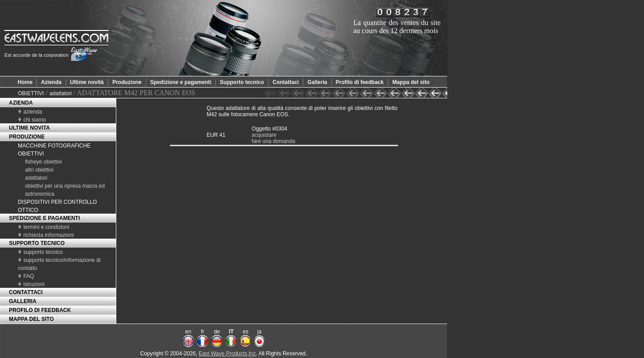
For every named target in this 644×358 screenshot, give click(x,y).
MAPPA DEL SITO (31, 319)
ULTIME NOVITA (30, 128)
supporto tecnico (43, 252)
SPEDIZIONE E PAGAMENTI (44, 218)
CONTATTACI (26, 292)
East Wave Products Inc (227, 354)
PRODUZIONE (27, 137)
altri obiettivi (39, 170)
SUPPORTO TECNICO (37, 243)
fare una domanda (273, 141)
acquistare (264, 135)
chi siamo (35, 120)
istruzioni (34, 284)
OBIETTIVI (31, 93)
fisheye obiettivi (43, 162)
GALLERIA (23, 301)
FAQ (29, 276)
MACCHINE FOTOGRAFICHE (54, 146)
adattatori (61, 93)
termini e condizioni (46, 227)
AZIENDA (21, 103)
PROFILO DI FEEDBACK (40, 310)
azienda (33, 112)
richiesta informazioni (49, 235)
